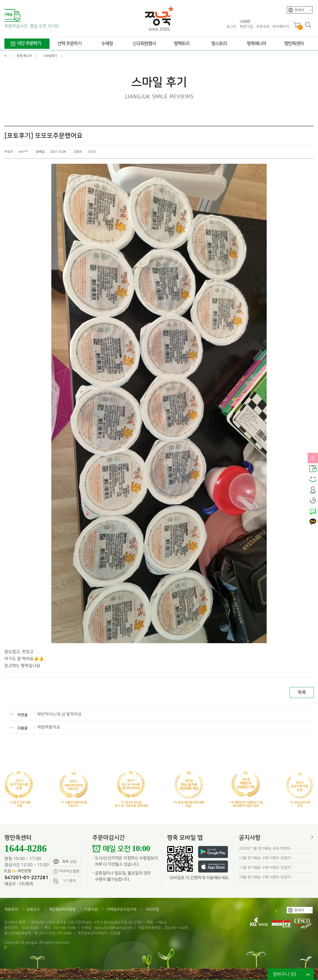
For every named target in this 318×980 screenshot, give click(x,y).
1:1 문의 (64, 881)
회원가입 (246, 26)
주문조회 (263, 26)
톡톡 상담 (65, 862)
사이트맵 (152, 909)
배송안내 (313, 469)
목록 (302, 692)
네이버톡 (313, 511)
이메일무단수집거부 (122, 909)
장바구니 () (284, 974)
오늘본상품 (313, 501)
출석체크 (313, 490)
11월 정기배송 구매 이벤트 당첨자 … (267, 868)
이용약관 (91, 909)
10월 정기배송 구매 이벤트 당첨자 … (267, 877)
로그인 (231, 26)
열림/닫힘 (313, 458)
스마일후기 (313, 480)
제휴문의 (11, 909)
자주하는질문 (66, 871)
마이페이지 (281, 26)
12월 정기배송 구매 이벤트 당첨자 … (267, 858)
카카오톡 (313, 522)
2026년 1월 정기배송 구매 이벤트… (266, 848)
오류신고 (33, 909)
